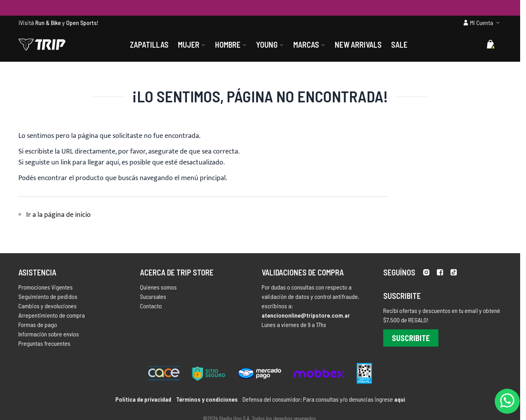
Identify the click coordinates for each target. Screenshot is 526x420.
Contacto (151, 306)
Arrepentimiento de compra (52, 315)
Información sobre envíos (49, 334)
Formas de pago (38, 324)
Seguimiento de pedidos (48, 296)
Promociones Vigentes (46, 287)
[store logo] (42, 45)
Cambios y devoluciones (48, 306)
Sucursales (153, 296)
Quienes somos (158, 287)
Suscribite (411, 338)
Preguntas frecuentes (44, 343)
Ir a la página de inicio (58, 215)
